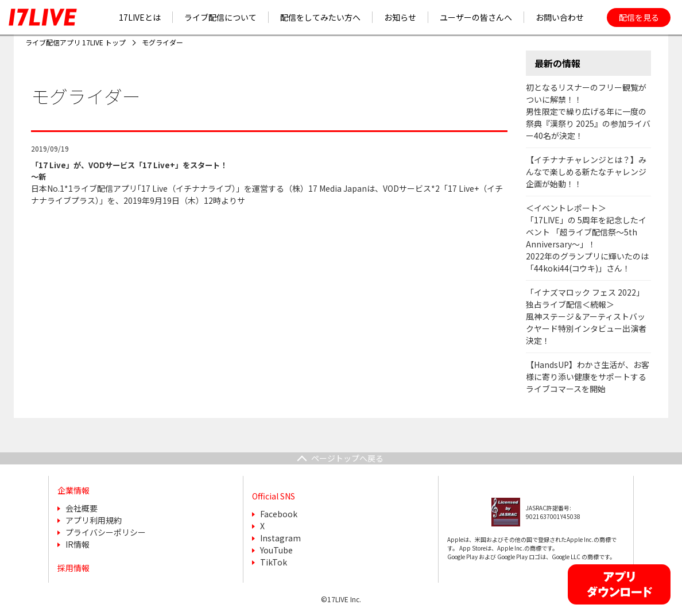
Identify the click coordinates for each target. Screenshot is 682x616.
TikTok (274, 562)
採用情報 (73, 568)
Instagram (280, 538)
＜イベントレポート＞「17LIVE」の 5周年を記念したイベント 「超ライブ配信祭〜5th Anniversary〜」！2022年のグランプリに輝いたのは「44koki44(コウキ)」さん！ (587, 238)
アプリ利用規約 (94, 520)
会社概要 (82, 508)
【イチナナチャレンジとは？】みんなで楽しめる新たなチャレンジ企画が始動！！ (586, 172)
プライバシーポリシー (106, 532)
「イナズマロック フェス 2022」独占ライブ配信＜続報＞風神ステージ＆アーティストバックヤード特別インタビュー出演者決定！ (586, 316)
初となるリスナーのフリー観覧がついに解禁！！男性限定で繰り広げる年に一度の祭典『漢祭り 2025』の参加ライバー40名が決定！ (588, 111)
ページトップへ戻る (347, 458)
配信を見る (639, 17)
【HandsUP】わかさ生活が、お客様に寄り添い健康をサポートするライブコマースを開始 (588, 377)
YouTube (276, 550)
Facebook (279, 514)
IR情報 (77, 544)
